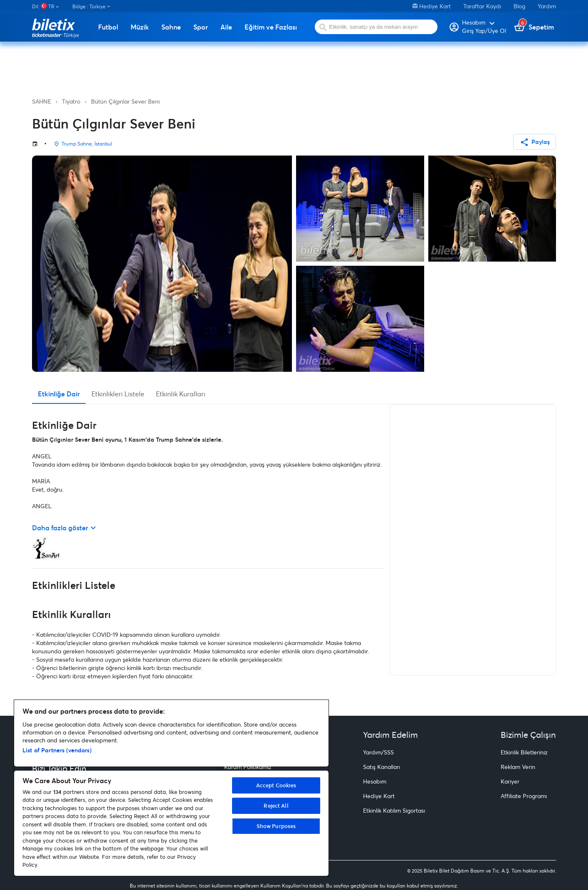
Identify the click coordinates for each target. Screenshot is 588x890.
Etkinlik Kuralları (181, 394)
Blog (519, 6)
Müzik (140, 27)
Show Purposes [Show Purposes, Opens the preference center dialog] (276, 826)
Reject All (276, 806)
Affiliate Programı (524, 796)
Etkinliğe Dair (59, 394)
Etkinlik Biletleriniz (524, 752)
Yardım (547, 6)
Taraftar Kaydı (482, 6)
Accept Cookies (276, 785)
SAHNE (42, 101)
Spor (201, 27)
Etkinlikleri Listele (118, 394)
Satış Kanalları (382, 767)
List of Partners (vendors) (57, 750)
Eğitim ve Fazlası (271, 27)
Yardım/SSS (378, 752)
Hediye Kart (432, 6)
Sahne (171, 27)
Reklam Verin (518, 767)
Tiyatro (71, 101)
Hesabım (375, 781)
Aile (226, 27)
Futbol (108, 27)
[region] (171, 788)
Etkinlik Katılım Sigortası (394, 810)
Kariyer (510, 781)
